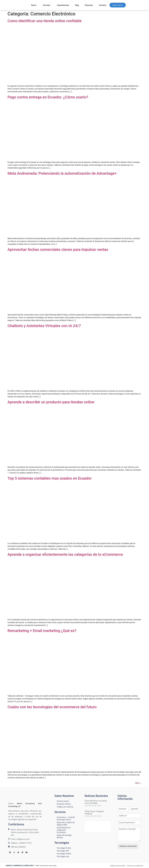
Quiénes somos (63, 801)
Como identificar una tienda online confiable (45, 21)
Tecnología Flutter (64, 848)
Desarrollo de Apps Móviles (64, 836)
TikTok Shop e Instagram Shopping (94, 812)
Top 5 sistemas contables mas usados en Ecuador (50, 478)
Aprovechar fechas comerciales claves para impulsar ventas (58, 249)
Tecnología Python (64, 854)
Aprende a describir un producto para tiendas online (51, 402)
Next (138, 783)
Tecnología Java (63, 856)
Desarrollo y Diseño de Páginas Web (66, 824)
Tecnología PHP (63, 851)
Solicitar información (128, 846)
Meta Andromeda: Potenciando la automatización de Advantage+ (62, 173)
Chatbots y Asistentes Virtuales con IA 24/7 (44, 326)
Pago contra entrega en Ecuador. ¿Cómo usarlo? (48, 97)
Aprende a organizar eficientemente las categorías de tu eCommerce (65, 554)
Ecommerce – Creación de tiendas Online (66, 818)
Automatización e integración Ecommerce (64, 830)
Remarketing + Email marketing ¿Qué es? (42, 631)
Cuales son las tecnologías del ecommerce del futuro (52, 707)
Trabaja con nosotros (65, 807)
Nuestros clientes (64, 804)
